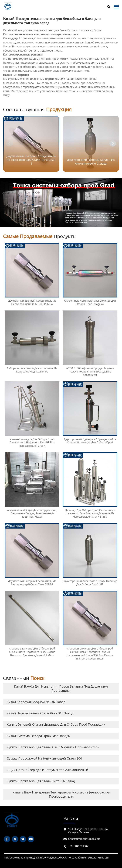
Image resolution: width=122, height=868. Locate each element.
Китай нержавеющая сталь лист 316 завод (40, 713)
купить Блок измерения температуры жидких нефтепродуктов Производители (61, 794)
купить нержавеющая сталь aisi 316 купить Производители (53, 747)
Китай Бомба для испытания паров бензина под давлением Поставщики (61, 688)
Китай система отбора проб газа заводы (39, 736)
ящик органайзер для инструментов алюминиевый (47, 770)
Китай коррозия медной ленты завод (36, 702)
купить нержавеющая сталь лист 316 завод (41, 781)
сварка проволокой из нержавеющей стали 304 (44, 758)
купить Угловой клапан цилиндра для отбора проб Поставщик (56, 724)
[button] (113, 143)
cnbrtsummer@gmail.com (84, 839)
